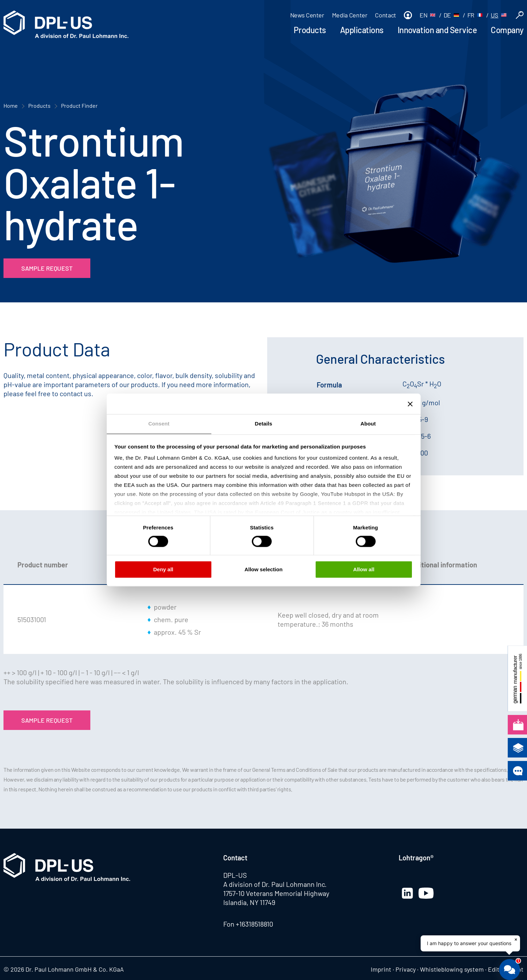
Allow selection (263, 569)
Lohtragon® (416, 858)
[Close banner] (410, 404)
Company (507, 30)
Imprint (381, 969)
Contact (385, 15)
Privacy (406, 969)
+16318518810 (254, 924)
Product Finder (79, 105)
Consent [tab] (159, 424)
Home (11, 105)
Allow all (364, 569)
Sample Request (47, 268)
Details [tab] (264, 424)
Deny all (163, 569)
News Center (307, 15)
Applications (362, 30)
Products (310, 30)
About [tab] (368, 424)
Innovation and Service (437, 30)
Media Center (350, 15)
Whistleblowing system (452, 969)
